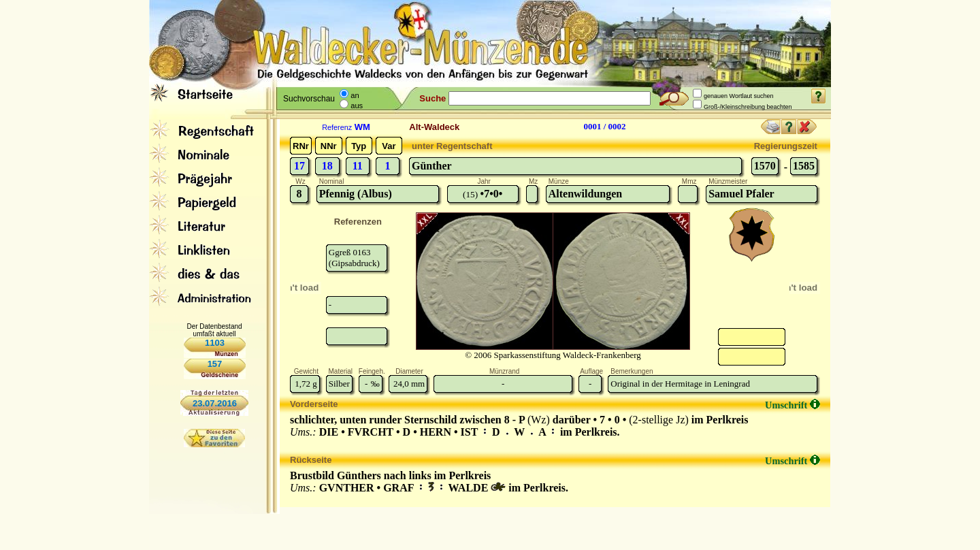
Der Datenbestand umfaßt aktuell (214, 330)
